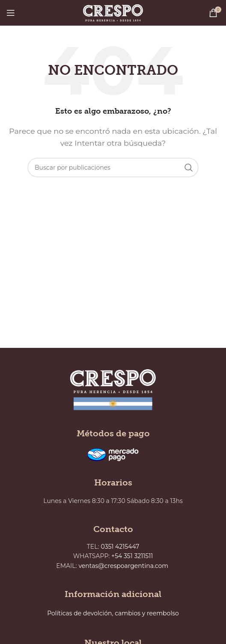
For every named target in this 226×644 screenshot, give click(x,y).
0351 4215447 (120, 547)
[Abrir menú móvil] (11, 13)
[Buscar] (113, 168)
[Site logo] (113, 12)
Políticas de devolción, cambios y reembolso (113, 613)
